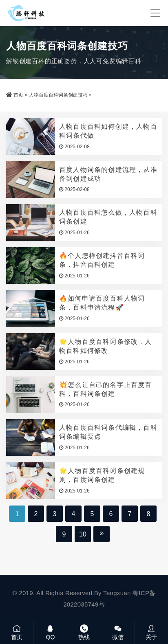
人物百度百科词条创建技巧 (58, 95)
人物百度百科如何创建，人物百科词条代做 (108, 131)
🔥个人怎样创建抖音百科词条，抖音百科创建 (102, 260)
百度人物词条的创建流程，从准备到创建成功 (108, 174)
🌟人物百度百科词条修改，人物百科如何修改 (106, 346)
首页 (18, 95)
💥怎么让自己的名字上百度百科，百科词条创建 (106, 389)
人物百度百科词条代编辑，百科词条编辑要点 (108, 432)
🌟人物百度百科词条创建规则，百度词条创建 (102, 475)
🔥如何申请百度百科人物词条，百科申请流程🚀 (102, 303)
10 (83, 534)
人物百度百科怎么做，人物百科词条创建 (108, 217)
